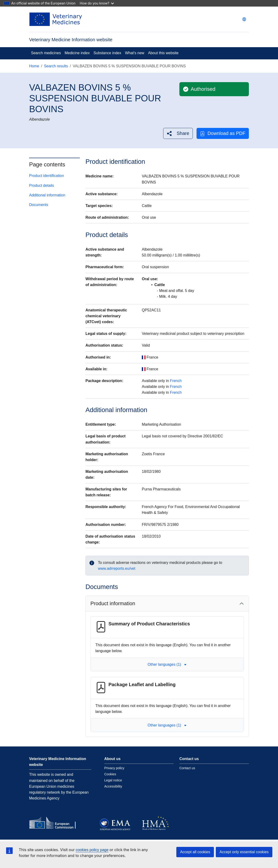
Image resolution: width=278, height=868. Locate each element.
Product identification (47, 176)
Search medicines (46, 53)
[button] (178, 133)
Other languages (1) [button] (167, 664)
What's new (135, 53)
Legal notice (113, 780)
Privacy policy (114, 768)
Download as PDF (223, 133)
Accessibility (113, 786)
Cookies (110, 774)
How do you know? (97, 3)
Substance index (107, 53)
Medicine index (77, 53)
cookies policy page (92, 850)
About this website (163, 53)
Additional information (47, 195)
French (176, 381)
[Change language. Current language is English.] (244, 19)
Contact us (187, 768)
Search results (56, 66)
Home (34, 66)
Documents (39, 205)
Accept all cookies (195, 852)
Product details (42, 185)
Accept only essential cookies (244, 852)
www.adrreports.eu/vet (117, 568)
